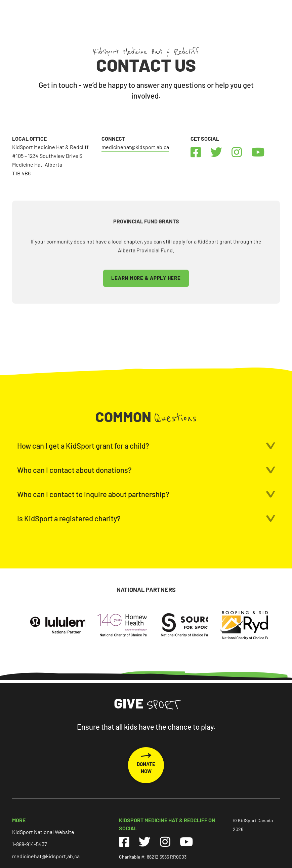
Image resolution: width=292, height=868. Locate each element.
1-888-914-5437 (30, 844)
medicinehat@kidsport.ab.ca (135, 147)
